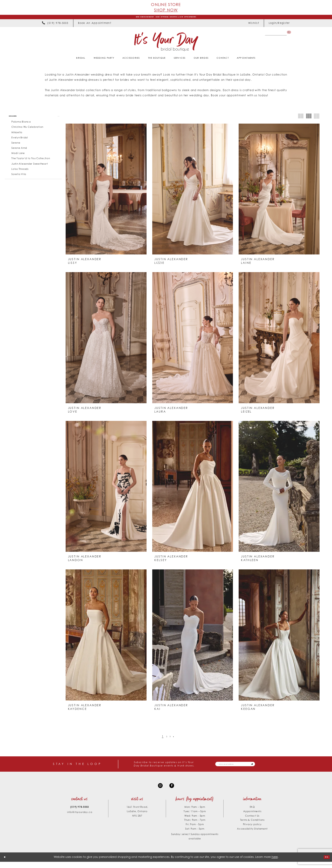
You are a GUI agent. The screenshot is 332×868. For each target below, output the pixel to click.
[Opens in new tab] (95, 26)
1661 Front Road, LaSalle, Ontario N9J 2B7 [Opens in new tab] (137, 817)
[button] (279, 26)
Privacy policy (252, 830)
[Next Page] (176, 739)
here (275, 863)
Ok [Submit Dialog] (325, 863)
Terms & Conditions (252, 826)
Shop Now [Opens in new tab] (166, 10)
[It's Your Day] (166, 44)
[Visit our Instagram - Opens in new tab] (159, 790)
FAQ (252, 813)
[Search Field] (274, 36)
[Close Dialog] (6, 863)
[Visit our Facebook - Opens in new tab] (173, 790)
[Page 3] (171, 739)
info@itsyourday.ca (80, 818)
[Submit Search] (288, 36)
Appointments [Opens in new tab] (252, 817)
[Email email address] (247, 767)
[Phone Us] (55, 26)
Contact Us (252, 822)
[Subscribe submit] (274, 767)
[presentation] (106, 192)
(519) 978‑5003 (80, 813)
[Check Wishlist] (254, 26)
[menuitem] (55, 26)
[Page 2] (166, 739)
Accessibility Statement (252, 835)
